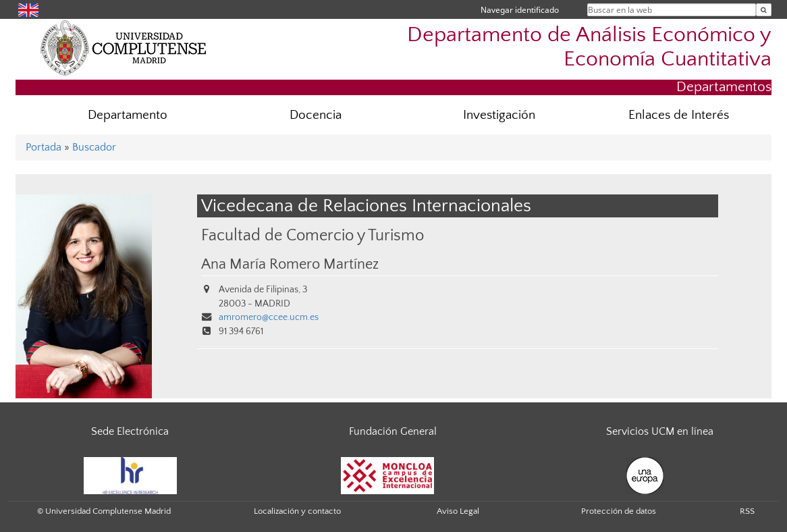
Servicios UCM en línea (660, 431)
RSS (747, 511)
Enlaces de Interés (679, 115)
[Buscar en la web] (764, 10)
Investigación (499, 115)
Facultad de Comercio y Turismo (313, 235)
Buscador (94, 147)
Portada (44, 147)
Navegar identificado (520, 10)
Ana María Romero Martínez (290, 265)
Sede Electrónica (130, 431)
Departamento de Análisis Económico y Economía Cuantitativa (589, 47)
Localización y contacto (297, 511)
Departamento (128, 115)
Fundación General (393, 431)
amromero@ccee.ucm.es (269, 317)
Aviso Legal (458, 511)
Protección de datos (619, 511)
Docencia (316, 115)
